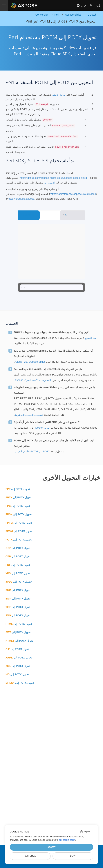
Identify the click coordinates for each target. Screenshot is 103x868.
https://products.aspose (21, 199)
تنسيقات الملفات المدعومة (29, 415)
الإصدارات (50, 183)
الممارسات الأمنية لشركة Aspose (33, 380)
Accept (51, 847)
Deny (73, 856)
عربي (82, 5)
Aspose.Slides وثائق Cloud (30, 362)
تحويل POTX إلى (18, 489)
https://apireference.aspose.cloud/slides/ (73, 194)
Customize (30, 856)
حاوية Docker (43, 428)
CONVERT (29, 215)
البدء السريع (91, 338)
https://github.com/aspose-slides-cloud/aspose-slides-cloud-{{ (55, 178)
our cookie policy (67, 840)
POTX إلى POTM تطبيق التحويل (32, 451)
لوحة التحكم (58, 95)
